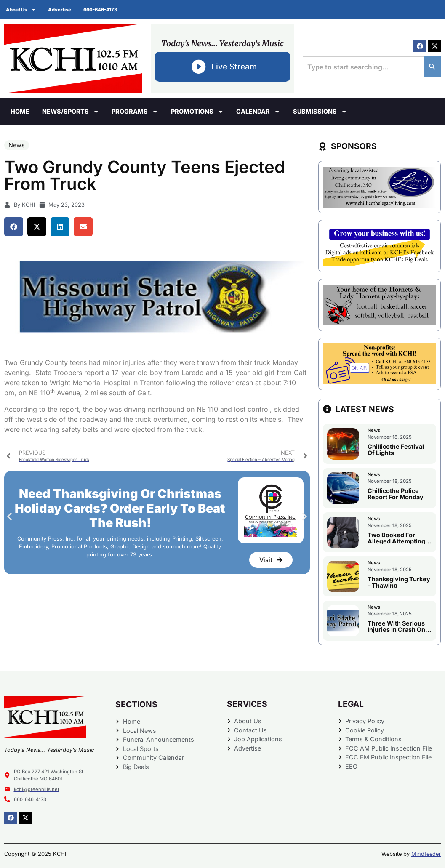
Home (20, 111)
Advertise (60, 10)
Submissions (320, 112)
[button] (14, 227)
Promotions (197, 112)
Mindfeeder (426, 854)
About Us (21, 9)
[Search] (432, 67)
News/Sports (71, 112)
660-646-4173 (101, 10)
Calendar (258, 112)
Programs (135, 112)
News (17, 145)
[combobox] (363, 67)
